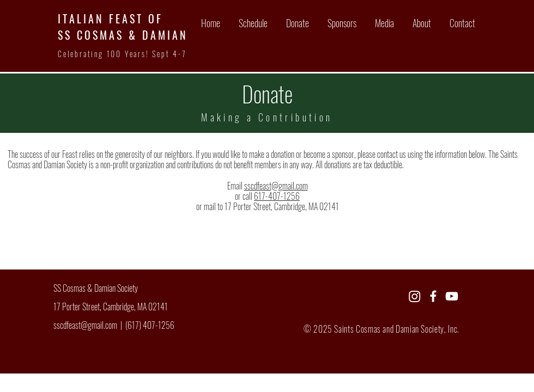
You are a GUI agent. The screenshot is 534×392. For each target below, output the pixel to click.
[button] (383, 23)
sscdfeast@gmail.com (276, 186)
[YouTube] (452, 296)
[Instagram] (415, 296)
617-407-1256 (277, 196)
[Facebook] (433, 296)
